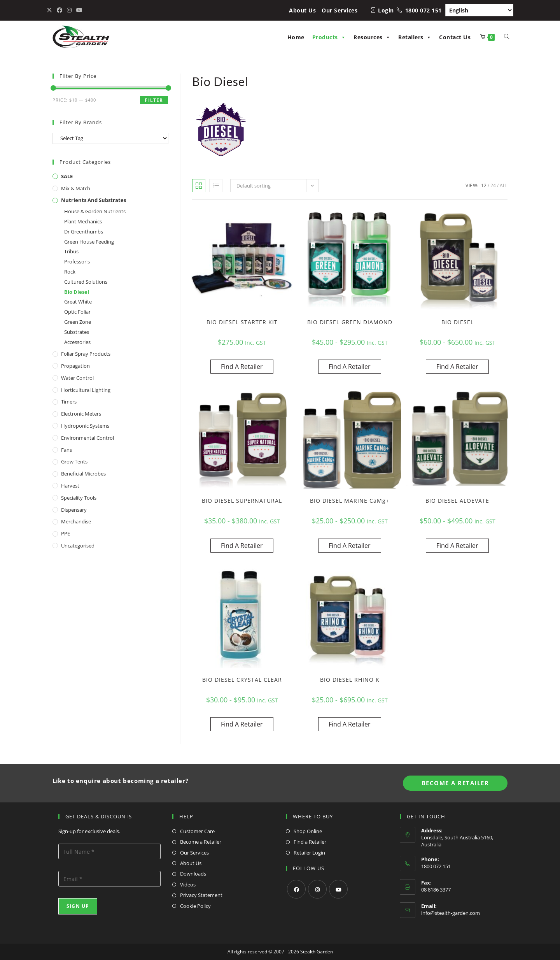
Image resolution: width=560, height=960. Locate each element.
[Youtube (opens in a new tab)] (79, 10)
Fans (66, 450)
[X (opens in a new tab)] (51, 10)
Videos (188, 885)
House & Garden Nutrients (95, 211)
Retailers (415, 37)
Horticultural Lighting (86, 390)
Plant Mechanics (83, 221)
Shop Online (308, 831)
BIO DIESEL (458, 322)
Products (329, 37)
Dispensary (74, 510)
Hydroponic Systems (85, 426)
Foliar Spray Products (86, 354)
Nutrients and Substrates (94, 200)
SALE (67, 176)
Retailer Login (309, 853)
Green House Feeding (89, 242)
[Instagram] (317, 889)
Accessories (77, 342)
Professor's (77, 261)
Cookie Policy (195, 906)
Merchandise (76, 521)
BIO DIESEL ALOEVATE (457, 501)
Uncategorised (78, 546)
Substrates (77, 332)
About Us (302, 10)
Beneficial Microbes (83, 474)
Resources (372, 37)
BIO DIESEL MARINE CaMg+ (350, 501)
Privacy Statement (201, 895)
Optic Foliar (77, 312)
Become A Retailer (455, 783)
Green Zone (78, 322)
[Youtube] (338, 889)
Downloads (193, 874)
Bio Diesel (77, 292)
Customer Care (197, 831)
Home (296, 37)
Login (386, 10)
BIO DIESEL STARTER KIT (242, 322)
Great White (78, 302)
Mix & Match (76, 188)
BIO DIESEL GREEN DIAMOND (350, 322)
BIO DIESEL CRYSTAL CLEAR (242, 680)
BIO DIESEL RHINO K (350, 680)
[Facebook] (296, 889)
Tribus (71, 251)
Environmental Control (87, 438)
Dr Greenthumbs (84, 232)
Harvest (70, 486)
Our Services (339, 10)
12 (484, 185)
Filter (154, 100)
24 (493, 185)
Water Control (77, 378)
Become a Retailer (201, 842)
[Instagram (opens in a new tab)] (69, 10)
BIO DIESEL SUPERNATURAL (242, 501)
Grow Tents (74, 462)
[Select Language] (479, 10)
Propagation (75, 366)
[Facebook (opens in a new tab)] (59, 10)
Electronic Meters (81, 414)
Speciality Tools (79, 498)
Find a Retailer (310, 842)
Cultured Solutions (86, 282)
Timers (69, 402)
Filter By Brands (81, 122)
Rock (70, 272)
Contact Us (455, 37)
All (504, 185)
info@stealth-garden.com (451, 913)
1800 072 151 (423, 10)
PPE (66, 534)
